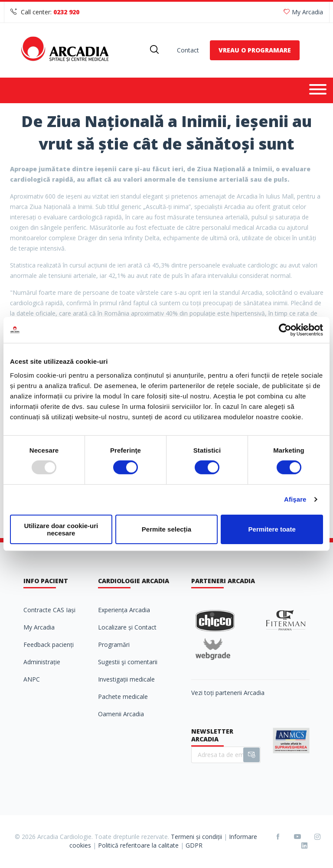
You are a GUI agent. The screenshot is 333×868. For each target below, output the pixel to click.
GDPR (194, 845)
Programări (114, 644)
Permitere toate (272, 529)
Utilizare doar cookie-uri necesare (61, 529)
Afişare (295, 499)
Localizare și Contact (127, 627)
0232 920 (66, 12)
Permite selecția (166, 529)
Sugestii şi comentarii (128, 662)
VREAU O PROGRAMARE (255, 50)
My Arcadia (303, 12)
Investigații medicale (126, 679)
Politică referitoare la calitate (138, 845)
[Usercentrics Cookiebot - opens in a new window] (285, 330)
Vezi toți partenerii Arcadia (228, 693)
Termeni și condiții (196, 837)
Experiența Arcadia (124, 610)
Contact (188, 50)
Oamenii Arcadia (121, 714)
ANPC (32, 679)
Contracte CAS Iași (49, 610)
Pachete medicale (123, 697)
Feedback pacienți (49, 644)
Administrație (42, 662)
